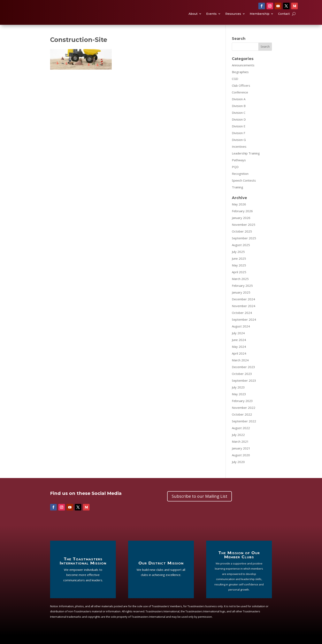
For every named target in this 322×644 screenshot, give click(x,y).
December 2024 (243, 307)
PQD (235, 175)
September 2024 (244, 328)
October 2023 (242, 382)
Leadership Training (246, 161)
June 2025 (239, 267)
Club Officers (241, 94)
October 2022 (242, 423)
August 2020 (241, 463)
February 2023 (242, 409)
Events (211, 18)
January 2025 (241, 301)
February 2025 (242, 294)
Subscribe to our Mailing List (200, 504)
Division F (239, 141)
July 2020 (238, 470)
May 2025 (239, 273)
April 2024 (239, 362)
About (193, 18)
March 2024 (240, 368)
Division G (239, 148)
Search (265, 55)
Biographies (240, 80)
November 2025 (244, 233)
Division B (239, 114)
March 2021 (240, 450)
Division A (239, 107)
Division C (239, 121)
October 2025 (242, 240)
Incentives (239, 155)
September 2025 (244, 246)
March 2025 (240, 287)
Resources (233, 18)
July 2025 (238, 260)
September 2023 (244, 389)
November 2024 (244, 314)
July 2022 (238, 443)
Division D (239, 128)
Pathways (239, 168)
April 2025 (239, 280)
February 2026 (242, 219)
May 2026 (239, 212)
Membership (260, 18)
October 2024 (242, 321)
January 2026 (241, 226)
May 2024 (239, 355)
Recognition (240, 182)
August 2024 (241, 334)
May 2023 (239, 402)
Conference (240, 100)
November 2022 (244, 416)
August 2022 (241, 436)
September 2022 (244, 429)
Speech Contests (244, 189)
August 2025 (241, 253)
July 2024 (238, 341)
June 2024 (239, 348)
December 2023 (243, 375)
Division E (239, 134)
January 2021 (241, 456)
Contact (284, 18)
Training (237, 195)
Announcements (243, 73)
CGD (235, 87)
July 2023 (238, 395)
